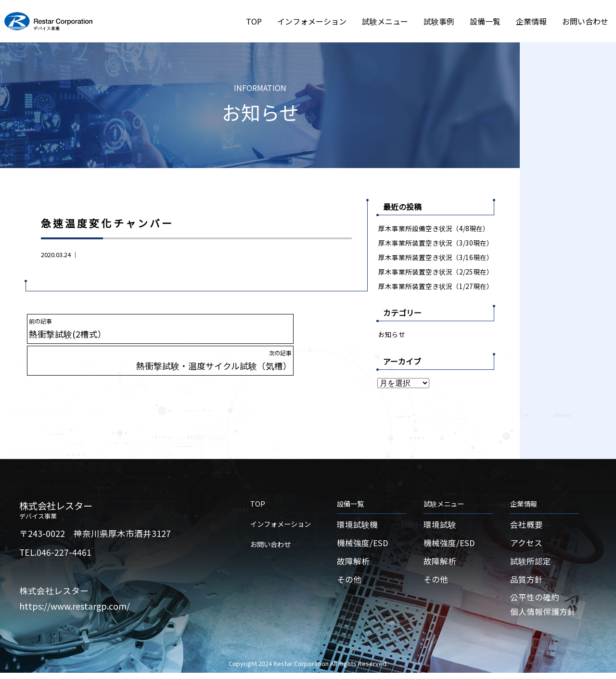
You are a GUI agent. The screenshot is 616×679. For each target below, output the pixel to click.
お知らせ (392, 335)
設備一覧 (485, 21)
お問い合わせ (585, 21)
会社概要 (527, 527)
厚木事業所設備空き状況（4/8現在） (434, 228)
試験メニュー (385, 21)
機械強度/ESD (364, 545)
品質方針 (527, 583)
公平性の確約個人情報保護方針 (545, 610)
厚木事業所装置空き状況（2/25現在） (436, 272)
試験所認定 (532, 565)
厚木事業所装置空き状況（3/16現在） (436, 257)
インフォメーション (312, 21)
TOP (254, 21)
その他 (350, 583)
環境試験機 (359, 527)
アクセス (527, 545)
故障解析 (354, 565)
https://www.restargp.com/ (75, 607)
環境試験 (441, 527)
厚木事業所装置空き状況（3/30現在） (436, 243)
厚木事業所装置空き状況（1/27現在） (436, 287)
